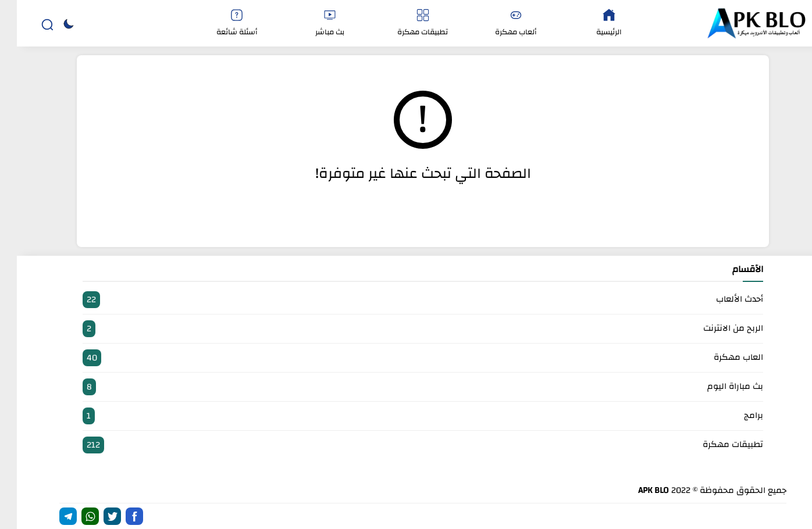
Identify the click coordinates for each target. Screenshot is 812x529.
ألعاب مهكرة (499, 24)
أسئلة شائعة (220, 24)
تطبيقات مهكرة (406, 24)
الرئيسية (592, 24)
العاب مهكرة (406, 358)
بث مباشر (313, 24)
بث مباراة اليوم (406, 387)
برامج (406, 416)
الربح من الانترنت (406, 329)
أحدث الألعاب (406, 300)
